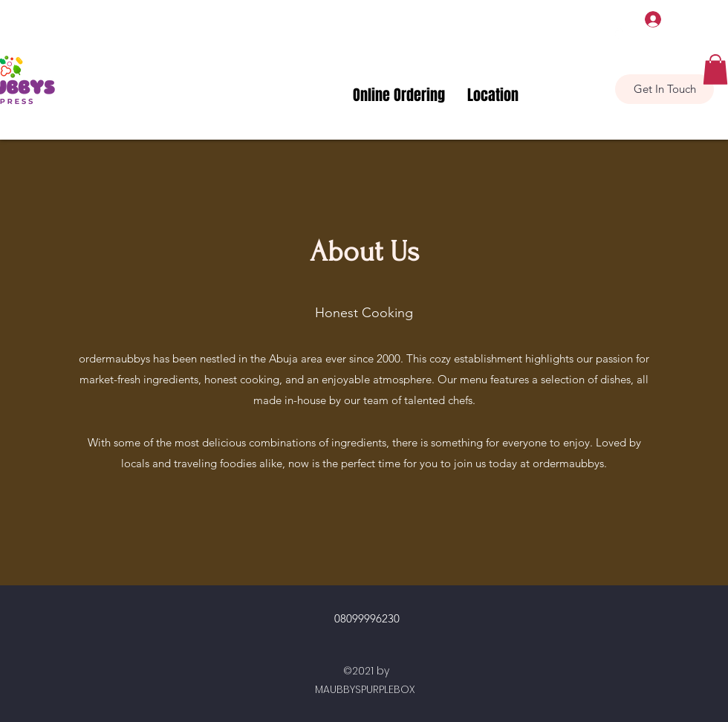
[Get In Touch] (664, 89)
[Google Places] (619, 33)
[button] (715, 69)
